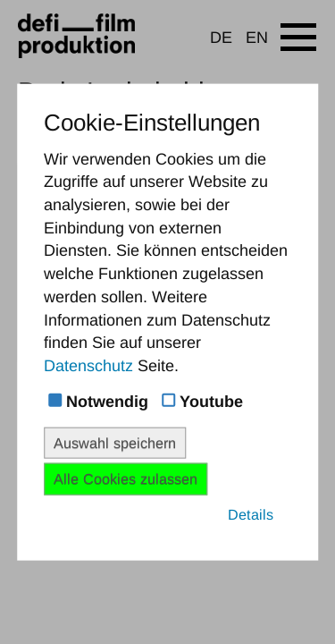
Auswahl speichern (115, 443)
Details (251, 513)
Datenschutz (88, 366)
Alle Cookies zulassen (126, 479)
